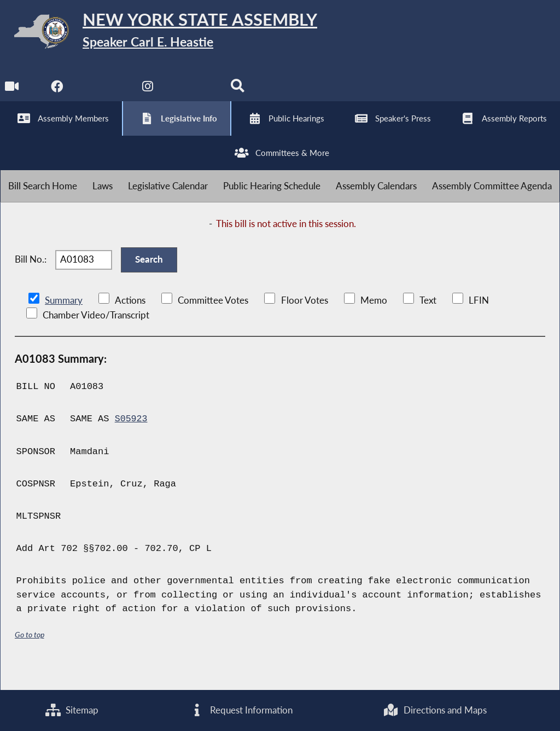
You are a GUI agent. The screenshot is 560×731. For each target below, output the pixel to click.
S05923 (132, 440)
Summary (64, 321)
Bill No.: (31, 277)
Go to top (30, 655)
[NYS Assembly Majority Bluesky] (194, 94)
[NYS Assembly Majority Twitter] (104, 94)
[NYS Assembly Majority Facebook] (58, 94)
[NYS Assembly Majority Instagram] (149, 94)
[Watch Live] (12, 94)
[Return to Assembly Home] (170, 34)
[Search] (240, 94)
